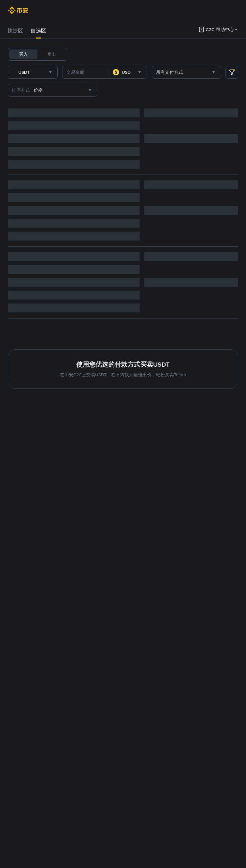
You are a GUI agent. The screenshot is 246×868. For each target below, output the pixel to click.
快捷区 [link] (15, 31)
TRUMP (185, 54)
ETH (167, 54)
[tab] (15, 31)
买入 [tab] (23, 54)
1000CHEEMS (213, 54)
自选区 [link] (38, 31)
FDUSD (134, 54)
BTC (97, 54)
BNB (152, 54)
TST (79, 71)
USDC (114, 54)
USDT (81, 54)
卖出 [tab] (52, 54)
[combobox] (84, 89)
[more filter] (232, 89)
